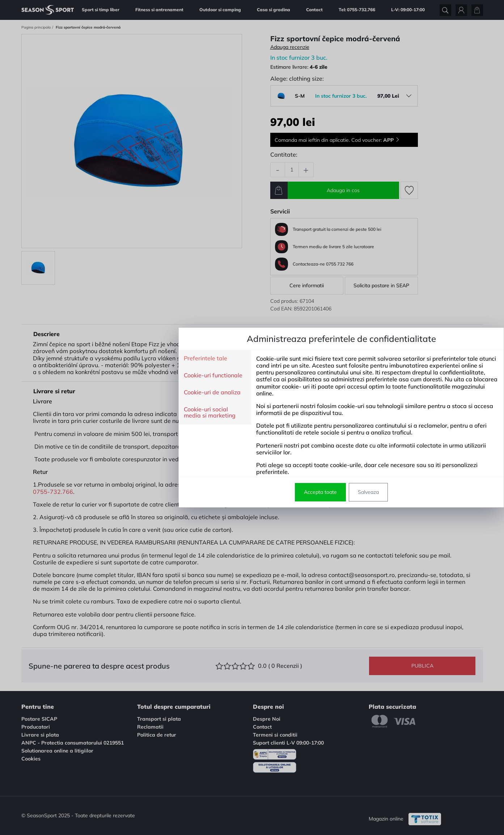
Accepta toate (231, 492)
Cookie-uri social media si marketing (120, 413)
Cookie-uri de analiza (123, 393)
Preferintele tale (116, 359)
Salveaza (279, 492)
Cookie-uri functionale (124, 376)
